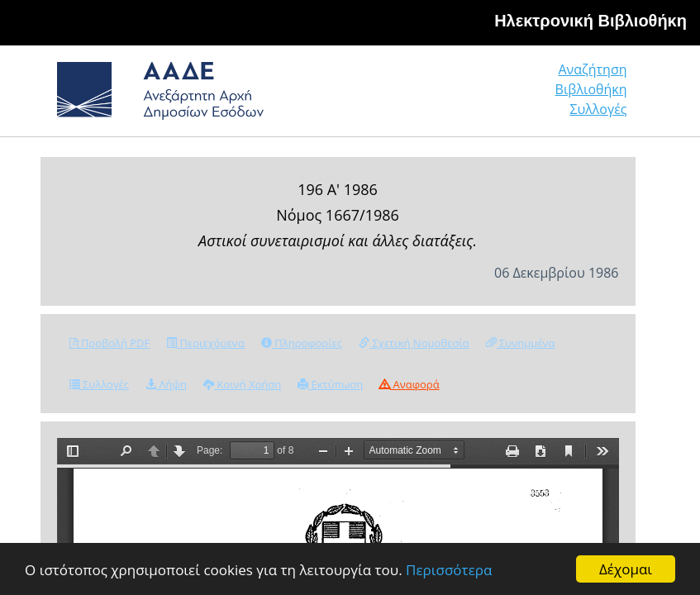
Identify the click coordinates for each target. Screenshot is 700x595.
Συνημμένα (521, 343)
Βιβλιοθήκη (591, 89)
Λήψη (166, 384)
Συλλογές (598, 109)
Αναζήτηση (592, 69)
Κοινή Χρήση (242, 384)
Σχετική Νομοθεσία (414, 343)
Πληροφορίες (302, 343)
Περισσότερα (449, 570)
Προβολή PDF (110, 343)
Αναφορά (409, 384)
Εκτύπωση (330, 384)
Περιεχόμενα (205, 343)
